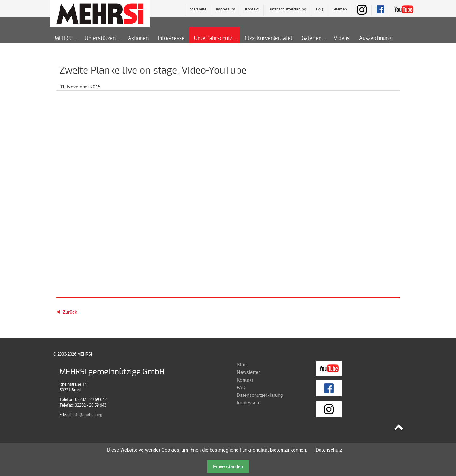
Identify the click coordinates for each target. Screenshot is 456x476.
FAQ (320, 9)
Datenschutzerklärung (287, 9)
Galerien (312, 38)
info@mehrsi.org (87, 415)
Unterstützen (100, 38)
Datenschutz (329, 450)
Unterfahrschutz (213, 38)
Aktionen (138, 38)
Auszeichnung (375, 38)
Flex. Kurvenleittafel (269, 38)
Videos (342, 38)
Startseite (198, 9)
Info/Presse (171, 38)
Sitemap (340, 9)
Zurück (70, 312)
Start (242, 364)
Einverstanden (228, 466)
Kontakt (252, 9)
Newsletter (248, 372)
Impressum (226, 9)
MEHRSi (64, 38)
